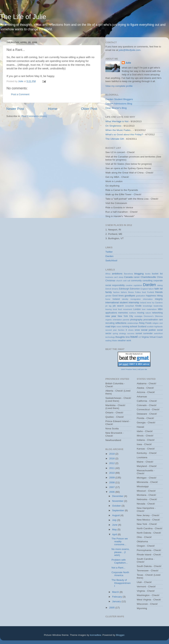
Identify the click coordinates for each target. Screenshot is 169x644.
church (119, 281)
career (137, 277)
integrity (159, 299)
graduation (141, 296)
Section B (122, 330)
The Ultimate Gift (115, 139)
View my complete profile (119, 86)
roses (119, 327)
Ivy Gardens (157, 303)
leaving (108, 309)
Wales (115, 341)
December (118, 496)
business (109, 277)
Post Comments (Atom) (34, 116)
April (115, 534)
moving (141, 313)
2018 (112, 454)
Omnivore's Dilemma (153, 316)
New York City (125, 316)
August (116, 515)
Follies (138, 292)
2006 (112, 492)
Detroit (108, 289)
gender (108, 296)
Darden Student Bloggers (119, 99)
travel (134, 337)
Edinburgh (124, 289)
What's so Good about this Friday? (124, 134)
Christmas (110, 281)
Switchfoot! (111, 261)
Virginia (145, 337)
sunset (139, 333)
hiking (160, 296)
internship (134, 302)
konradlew (95, 635)
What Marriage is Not (117, 121)
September (118, 510)
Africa (108, 274)
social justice (148, 330)
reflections (121, 323)
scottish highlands (155, 327)
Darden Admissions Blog (119, 104)
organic (109, 320)
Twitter (109, 252)
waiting (108, 341)
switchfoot (158, 333)
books (148, 274)
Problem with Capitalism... (120, 561)
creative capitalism (134, 285)
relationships (133, 323)
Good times (118, 296)
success (131, 333)
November (118, 501)
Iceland (116, 299)
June (115, 525)
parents (126, 320)
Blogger (120, 635)
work (129, 341)
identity (125, 299)
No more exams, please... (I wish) (121, 552)
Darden (109, 256)
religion (155, 323)
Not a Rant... (118, 568)
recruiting (110, 323)
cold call (126, 281)
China (160, 277)
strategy (123, 333)
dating (160, 285)
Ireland (143, 303)
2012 (112, 463)
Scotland (142, 327)
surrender (148, 333)
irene (149, 303)
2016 (112, 458)
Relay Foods (145, 323)
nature (148, 313)
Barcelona (128, 274)
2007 (112, 487)
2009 (112, 478)
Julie (128, 63)
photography (136, 320)
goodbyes (130, 296)
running (125, 327)
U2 (140, 337)
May (115, 529)
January (117, 601)
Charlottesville (148, 277)
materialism (152, 309)
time (128, 337)
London (137, 309)
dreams (115, 289)
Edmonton (135, 289)
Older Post (89, 109)
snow (137, 330)
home (108, 299)
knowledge (148, 306)
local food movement (122, 309)
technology (110, 337)
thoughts (120, 337)
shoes (131, 330)
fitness (131, 292)
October (117, 506)
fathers (124, 292)
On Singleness (113, 126)
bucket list (157, 274)
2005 (112, 608)
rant (161, 320)
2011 (112, 468)
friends (159, 292)
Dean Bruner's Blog (116, 108)
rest (161, 323)
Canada (128, 277)
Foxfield (151, 292)
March (116, 592)
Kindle (138, 306)
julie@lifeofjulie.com (130, 50)
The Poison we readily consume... (120, 541)
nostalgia (138, 316)
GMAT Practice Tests (129, 369)
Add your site (142, 369)
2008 (112, 482)
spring (115, 333)
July (115, 520)
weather (122, 341)
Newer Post (15, 109)
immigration (136, 299)
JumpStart (129, 306)
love (144, 309)
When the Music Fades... (119, 130)
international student (117, 302)
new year (111, 316)
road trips (111, 326)
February (117, 597)
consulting (147, 281)
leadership (158, 306)
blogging (139, 274)
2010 (112, 473)
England (144, 289)
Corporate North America (120, 574)
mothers (133, 313)
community (136, 281)
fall (161, 289)
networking (157, 313)
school (133, 326)
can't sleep (119, 277)
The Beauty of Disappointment (121, 583)
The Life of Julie (23, 17)
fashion (116, 292)
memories (123, 313)
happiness (151, 296)
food (144, 292)
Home (53, 109)
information (148, 299)
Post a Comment (20, 94)
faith (157, 289)
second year (111, 330)
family (109, 292)
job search (118, 306)
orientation (117, 320)
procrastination (151, 320)
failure (151, 289)
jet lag (108, 306)
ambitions (117, 274)
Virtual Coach (156, 337)
